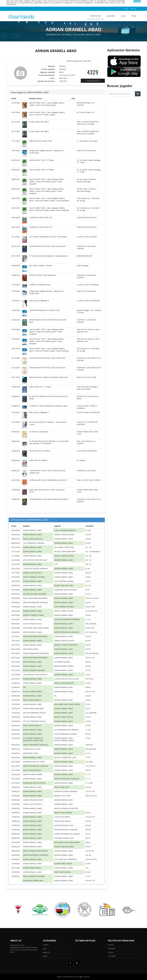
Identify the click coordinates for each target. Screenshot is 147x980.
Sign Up (133, 9)
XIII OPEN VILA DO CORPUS (40, 451)
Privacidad (111, 948)
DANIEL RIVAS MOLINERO (64, 847)
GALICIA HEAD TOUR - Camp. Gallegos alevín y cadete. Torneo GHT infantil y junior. (47, 104)
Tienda (134, 16)
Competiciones (95, 16)
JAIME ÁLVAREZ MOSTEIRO (33, 709)
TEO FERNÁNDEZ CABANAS (34, 543)
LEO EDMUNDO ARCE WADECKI (35, 675)
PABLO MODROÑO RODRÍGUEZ (35, 598)
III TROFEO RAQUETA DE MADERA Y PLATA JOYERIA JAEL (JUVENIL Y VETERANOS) (49, 442)
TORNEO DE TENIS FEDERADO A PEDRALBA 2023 (48, 406)
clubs (123, 16)
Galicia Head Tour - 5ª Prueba (40, 387)
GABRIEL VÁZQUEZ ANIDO (64, 535)
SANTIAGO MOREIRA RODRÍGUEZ (67, 619)
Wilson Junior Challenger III (39, 301)
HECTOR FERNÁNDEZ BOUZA (34, 713)
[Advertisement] (122, 113)
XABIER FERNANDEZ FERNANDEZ (36, 653)
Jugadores (111, 16)
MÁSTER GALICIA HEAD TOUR (41, 141)
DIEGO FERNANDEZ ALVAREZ (65, 734)
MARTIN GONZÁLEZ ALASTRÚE (66, 808)
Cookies (111, 952)
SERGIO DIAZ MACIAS (62, 821)
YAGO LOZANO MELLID (32, 700)
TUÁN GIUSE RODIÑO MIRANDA (35, 568)
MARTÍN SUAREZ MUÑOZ (64, 666)
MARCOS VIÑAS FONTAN (64, 611)
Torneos (46, 945)
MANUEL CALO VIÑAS (62, 796)
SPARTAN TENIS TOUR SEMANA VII (43, 275)
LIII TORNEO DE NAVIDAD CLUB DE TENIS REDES (48, 237)
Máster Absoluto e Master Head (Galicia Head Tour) (49, 377)
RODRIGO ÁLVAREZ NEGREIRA (35, 594)
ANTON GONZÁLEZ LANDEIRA (66, 830)
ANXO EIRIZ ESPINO (31, 649)
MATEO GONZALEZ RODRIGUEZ (35, 851)
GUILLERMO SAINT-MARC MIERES (36, 628)
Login (126, 9)
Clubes (45, 956)
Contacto (111, 945)
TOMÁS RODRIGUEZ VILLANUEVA (67, 834)
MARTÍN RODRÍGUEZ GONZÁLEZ (36, 602)
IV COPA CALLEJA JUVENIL (39, 432)
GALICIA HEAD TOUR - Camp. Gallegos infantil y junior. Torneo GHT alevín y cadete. (47, 113)
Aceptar (137, 1)
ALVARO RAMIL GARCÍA (63, 864)
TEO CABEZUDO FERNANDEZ (66, 859)
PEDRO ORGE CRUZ (62, 787)
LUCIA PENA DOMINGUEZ (33, 738)
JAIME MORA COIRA (31, 753)
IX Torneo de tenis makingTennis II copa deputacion (49, 256)
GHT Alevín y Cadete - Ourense (41, 266)
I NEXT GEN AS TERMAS (38, 460)
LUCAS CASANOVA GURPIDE (65, 530)
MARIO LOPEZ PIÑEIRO (63, 813)
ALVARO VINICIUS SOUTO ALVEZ (67, 679)
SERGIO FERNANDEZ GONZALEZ (36, 745)
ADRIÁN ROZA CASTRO (32, 749)
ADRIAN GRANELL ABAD (32, 530)
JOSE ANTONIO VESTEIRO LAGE (35, 560)
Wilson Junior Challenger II (39, 412)
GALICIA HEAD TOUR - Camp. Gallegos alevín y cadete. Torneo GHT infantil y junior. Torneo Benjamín (47, 182)
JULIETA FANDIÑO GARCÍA (64, 741)
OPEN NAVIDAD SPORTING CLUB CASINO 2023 (47, 358)
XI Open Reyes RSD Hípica (39, 122)
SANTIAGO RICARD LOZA (64, 825)
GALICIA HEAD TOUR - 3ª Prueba (42, 160)
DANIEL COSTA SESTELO (33, 573)
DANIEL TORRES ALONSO (64, 556)
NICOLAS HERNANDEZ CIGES (65, 757)
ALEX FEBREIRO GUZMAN (64, 581)
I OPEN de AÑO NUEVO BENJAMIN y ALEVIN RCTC (48, 480)
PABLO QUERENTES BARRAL (34, 876)
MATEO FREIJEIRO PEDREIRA (34, 577)
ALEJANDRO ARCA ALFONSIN (65, 590)
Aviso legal (111, 956)
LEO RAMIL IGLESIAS (62, 662)
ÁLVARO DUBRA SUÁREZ (33, 692)
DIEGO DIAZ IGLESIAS (62, 872)
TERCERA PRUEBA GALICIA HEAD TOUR (44, 310)
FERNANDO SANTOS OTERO (34, 762)
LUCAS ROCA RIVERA (62, 817)
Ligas (45, 948)
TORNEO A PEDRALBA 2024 (40, 285)
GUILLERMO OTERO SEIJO (64, 547)
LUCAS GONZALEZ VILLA (33, 624)
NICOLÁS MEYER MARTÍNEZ (65, 552)
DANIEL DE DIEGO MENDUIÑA (66, 645)
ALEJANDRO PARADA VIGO (33, 741)
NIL (56, 696)
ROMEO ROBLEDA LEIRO (64, 585)
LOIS (56, 564)
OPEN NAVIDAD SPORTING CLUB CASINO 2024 (47, 246)
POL (25, 687)
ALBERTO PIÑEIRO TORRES (34, 615)
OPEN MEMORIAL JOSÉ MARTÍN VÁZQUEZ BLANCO (49, 499)
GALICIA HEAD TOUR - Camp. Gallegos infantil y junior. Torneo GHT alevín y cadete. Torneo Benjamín (49, 199)
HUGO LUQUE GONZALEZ (33, 539)
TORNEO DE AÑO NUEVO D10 (41, 217)
